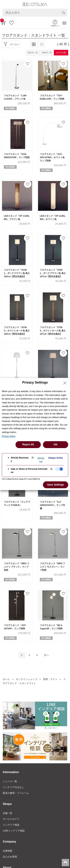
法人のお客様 (10, 857)
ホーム (6, 679)
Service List (41, 460)
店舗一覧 (7, 813)
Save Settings (56, 485)
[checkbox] (59, 469)
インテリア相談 (11, 825)
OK (56, 444)
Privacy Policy (9, 436)
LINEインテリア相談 (14, 831)
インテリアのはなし (13, 787)
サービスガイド (11, 819)
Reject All (28, 444)
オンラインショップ (27, 679)
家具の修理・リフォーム (16, 793)
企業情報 (7, 851)
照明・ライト (50, 679)
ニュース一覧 (10, 781)
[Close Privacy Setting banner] (65, 383)
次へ (46, 655)
